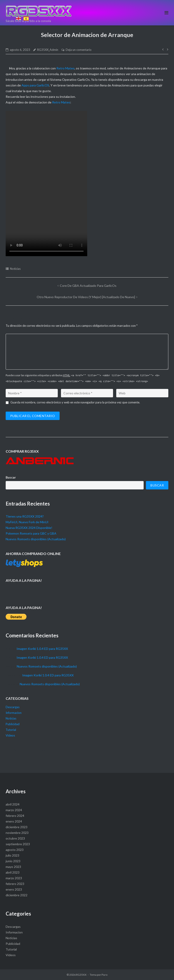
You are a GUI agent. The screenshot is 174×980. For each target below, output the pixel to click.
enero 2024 (14, 821)
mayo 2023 (13, 867)
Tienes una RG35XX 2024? (25, 516)
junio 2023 (13, 861)
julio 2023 (12, 855)
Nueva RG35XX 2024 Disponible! (29, 528)
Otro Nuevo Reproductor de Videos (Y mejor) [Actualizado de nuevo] (86, 297)
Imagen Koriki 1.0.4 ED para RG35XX (42, 649)
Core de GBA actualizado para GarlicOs (88, 286)
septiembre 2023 (18, 844)
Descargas (13, 707)
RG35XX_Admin (48, 50)
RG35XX (81, 975)
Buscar (11, 477)
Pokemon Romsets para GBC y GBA (31, 533)
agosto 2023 (15, 850)
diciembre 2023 (17, 827)
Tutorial (11, 730)
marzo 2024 (14, 810)
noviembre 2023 (17, 833)
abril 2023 (13, 872)
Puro (104, 975)
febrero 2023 (15, 884)
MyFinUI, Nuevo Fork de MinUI (27, 522)
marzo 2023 (14, 878)
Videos (10, 735)
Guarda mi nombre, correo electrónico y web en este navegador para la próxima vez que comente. (75, 402)
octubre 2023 (15, 838)
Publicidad (13, 724)
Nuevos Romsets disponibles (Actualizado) (36, 539)
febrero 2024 (15, 816)
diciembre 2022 (17, 895)
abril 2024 (13, 804)
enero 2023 (14, 889)
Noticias (15, 269)
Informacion (14, 713)
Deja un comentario (79, 50)
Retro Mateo (65, 68)
